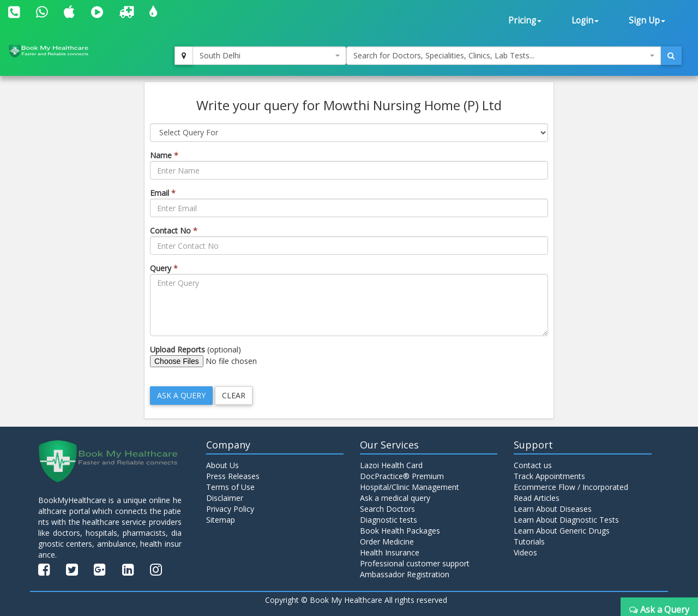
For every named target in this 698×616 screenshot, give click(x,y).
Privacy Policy (230, 509)
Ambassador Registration (405, 574)
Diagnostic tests (389, 520)
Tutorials (529, 542)
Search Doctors (387, 509)
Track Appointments (549, 476)
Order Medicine (387, 542)
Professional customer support (415, 563)
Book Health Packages (400, 531)
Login (585, 20)
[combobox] (269, 56)
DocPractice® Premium (402, 476)
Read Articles (537, 498)
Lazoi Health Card (391, 465)
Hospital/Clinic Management (410, 487)
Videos (525, 552)
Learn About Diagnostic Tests (566, 520)
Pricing (525, 20)
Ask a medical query (395, 498)
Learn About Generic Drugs (562, 531)
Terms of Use (230, 487)
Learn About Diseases (553, 509)
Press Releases (233, 476)
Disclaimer (225, 498)
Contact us (533, 465)
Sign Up (647, 20)
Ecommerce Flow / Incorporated (571, 487)
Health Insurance (390, 552)
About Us (222, 465)
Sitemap (221, 520)
